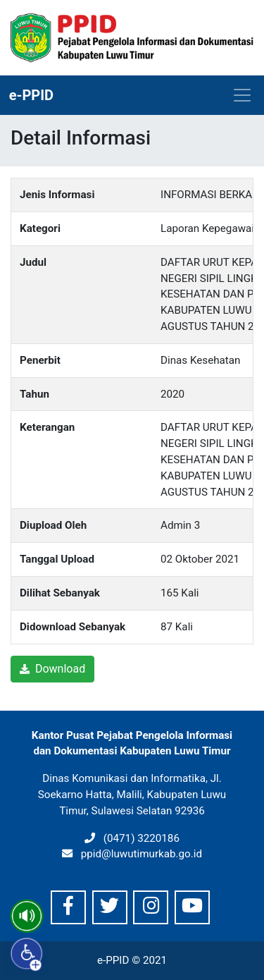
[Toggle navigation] (242, 95)
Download (52, 669)
